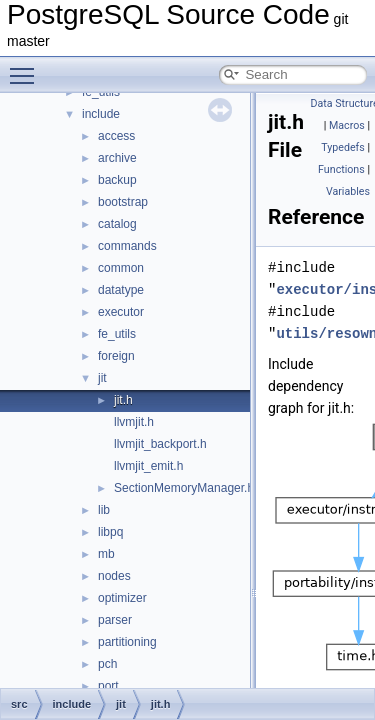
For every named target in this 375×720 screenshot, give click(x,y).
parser (115, 620)
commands (127, 246)
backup (117, 180)
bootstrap (123, 202)
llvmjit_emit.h (148, 466)
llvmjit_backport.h (160, 444)
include (101, 114)
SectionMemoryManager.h (184, 488)
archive (117, 158)
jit (102, 378)
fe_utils (117, 334)
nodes (114, 576)
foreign (116, 356)
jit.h (123, 400)
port (108, 686)
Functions (341, 169)
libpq (110, 532)
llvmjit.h (134, 422)
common (121, 268)
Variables (348, 191)
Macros (347, 125)
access (116, 136)
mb (106, 554)
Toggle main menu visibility (27, 67)
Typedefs (343, 147)
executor (121, 312)
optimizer (122, 598)
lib (104, 510)
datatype (121, 290)
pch (107, 664)
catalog (117, 224)
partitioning (127, 642)
